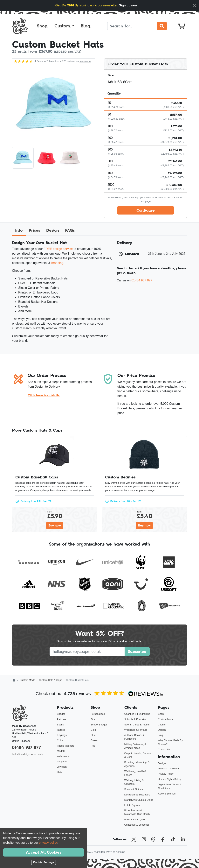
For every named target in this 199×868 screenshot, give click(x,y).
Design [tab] (53, 230)
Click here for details (44, 395)
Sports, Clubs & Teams (137, 725)
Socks (60, 725)
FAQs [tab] (70, 230)
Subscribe (137, 652)
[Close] (194, 5)
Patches (61, 719)
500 (110, 161)
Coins (60, 740)
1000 (111, 173)
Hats (59, 772)
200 (110, 138)
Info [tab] (19, 230)
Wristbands (63, 756)
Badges (61, 714)
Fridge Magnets (66, 746)
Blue (93, 735)
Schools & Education (136, 719)
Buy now (55, 525)
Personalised (98, 714)
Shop (161, 714)
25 (109, 103)
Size (110, 75)
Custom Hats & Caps (50, 680)
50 (109, 114)
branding (57, 263)
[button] (64, 26)
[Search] (132, 26)
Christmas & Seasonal (137, 825)
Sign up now (128, 5)
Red (93, 746)
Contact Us (164, 749)
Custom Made (27, 680)
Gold (93, 730)
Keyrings (62, 735)
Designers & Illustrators (137, 795)
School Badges (99, 725)
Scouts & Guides (134, 789)
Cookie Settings (167, 794)
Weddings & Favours (136, 730)
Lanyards (62, 762)
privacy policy (48, 843)
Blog (161, 735)
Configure (146, 210)
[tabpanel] (99, 293)
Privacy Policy (166, 774)
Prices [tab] (34, 230)
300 (110, 149)
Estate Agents (132, 805)
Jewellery (62, 767)
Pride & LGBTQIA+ (135, 819)
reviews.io (85, 61)
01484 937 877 (142, 280)
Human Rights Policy (170, 779)
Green (94, 740)
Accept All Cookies (44, 852)
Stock (94, 719)
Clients (162, 725)
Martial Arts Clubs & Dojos (139, 800)
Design (162, 730)
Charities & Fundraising (137, 714)
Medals (61, 751)
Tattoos (61, 730)
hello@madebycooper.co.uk (27, 754)
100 (110, 126)
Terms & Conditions (169, 769)
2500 (111, 185)
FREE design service (58, 249)
